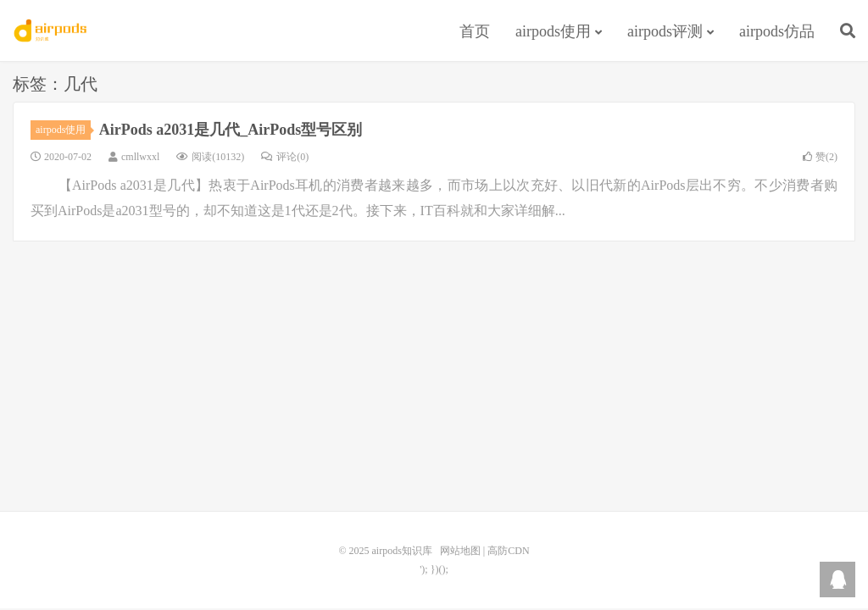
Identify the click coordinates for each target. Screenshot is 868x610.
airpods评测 (665, 31)
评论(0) (285, 157)
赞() (820, 157)
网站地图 (460, 551)
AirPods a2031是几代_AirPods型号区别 (231, 130)
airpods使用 (553, 31)
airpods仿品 (777, 31)
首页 (475, 31)
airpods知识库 (52, 30)
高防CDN (508, 551)
